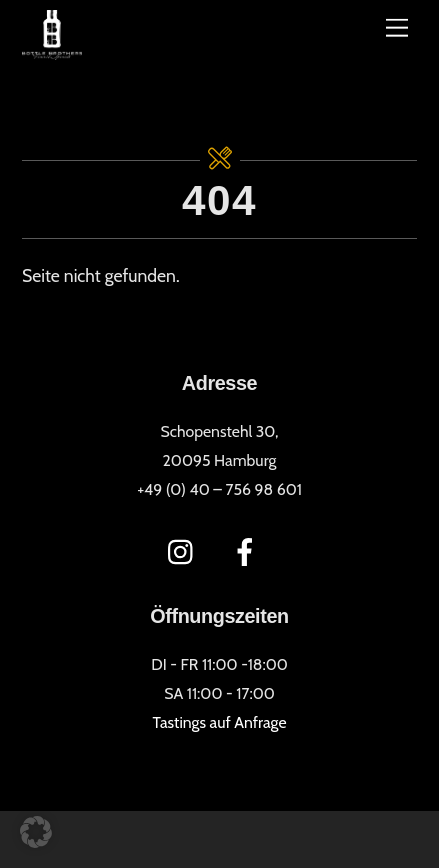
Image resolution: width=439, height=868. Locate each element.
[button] (36, 832)
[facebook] (248, 549)
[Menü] (397, 27)
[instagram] (185, 549)
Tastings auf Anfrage (219, 722)
